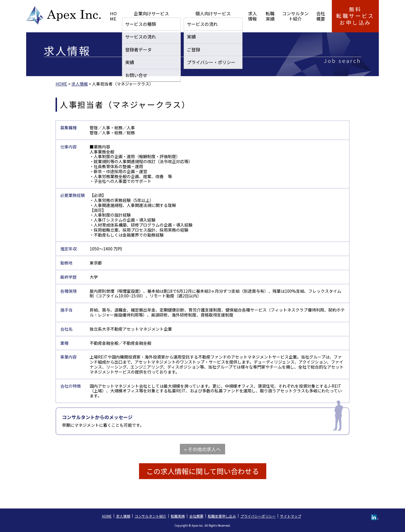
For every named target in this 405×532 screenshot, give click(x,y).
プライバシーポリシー (258, 516)
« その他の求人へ (202, 449)
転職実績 (243, 16)
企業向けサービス (146, 16)
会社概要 (312, 16)
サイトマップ (291, 516)
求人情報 (219, 16)
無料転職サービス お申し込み (355, 16)
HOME (116, 16)
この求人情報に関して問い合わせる (203, 471)
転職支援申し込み (222, 516)
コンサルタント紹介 (277, 16)
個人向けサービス (187, 16)
